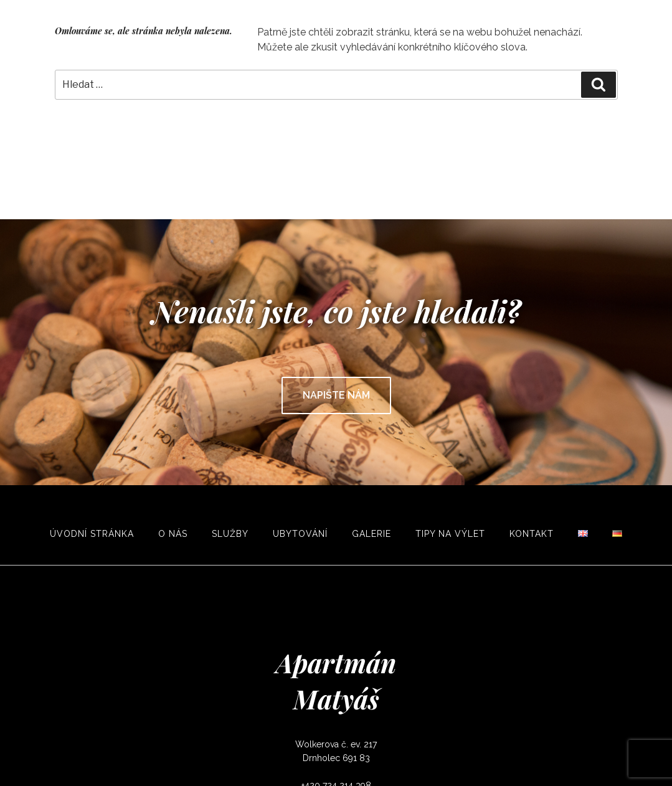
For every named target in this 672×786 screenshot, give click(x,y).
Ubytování (300, 534)
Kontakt (532, 534)
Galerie (371, 534)
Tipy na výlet (450, 534)
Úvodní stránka (92, 534)
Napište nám (336, 395)
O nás (173, 534)
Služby (230, 534)
